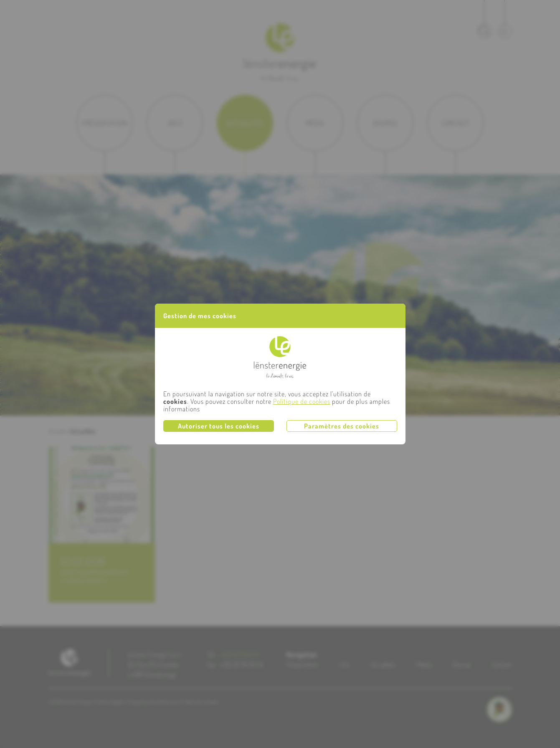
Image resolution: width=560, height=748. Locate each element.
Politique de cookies (302, 401)
